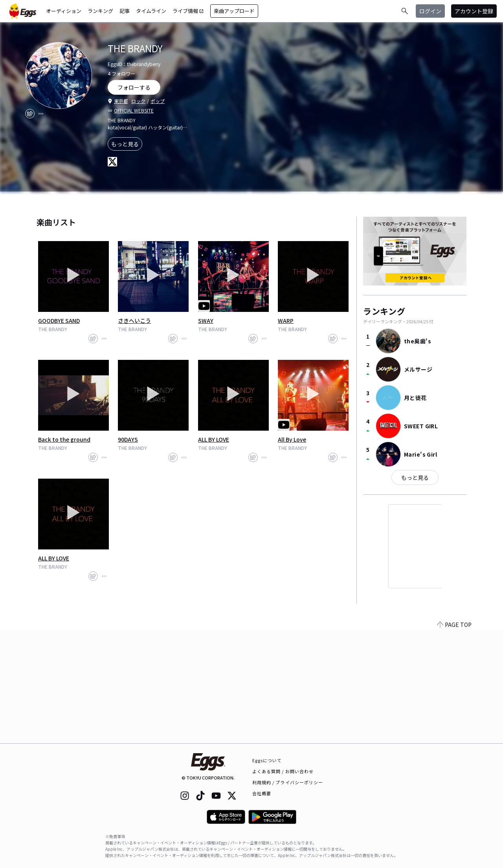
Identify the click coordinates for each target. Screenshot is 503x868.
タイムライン (151, 11)
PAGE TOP (454, 739)
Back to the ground (64, 439)
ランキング (100, 11)
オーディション (64, 11)
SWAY (206, 321)
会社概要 (262, 793)
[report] (41, 114)
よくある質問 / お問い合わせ (283, 771)
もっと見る (125, 144)
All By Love (292, 439)
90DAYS (128, 439)
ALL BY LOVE (214, 439)
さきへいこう (134, 321)
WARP (286, 321)
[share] (30, 114)
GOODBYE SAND (59, 321)
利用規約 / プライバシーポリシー (288, 782)
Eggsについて (267, 760)
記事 (125, 11)
